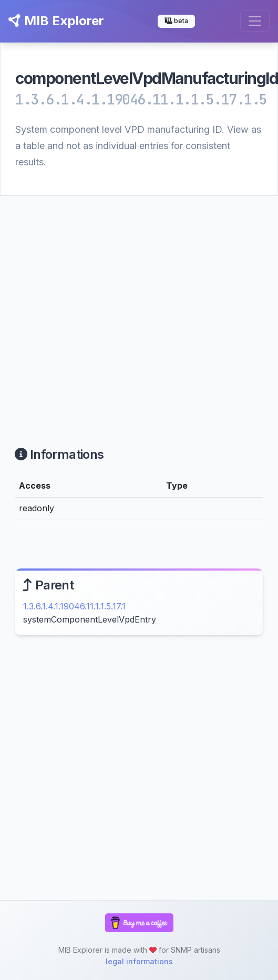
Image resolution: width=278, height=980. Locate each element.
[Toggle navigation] (255, 21)
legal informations (139, 961)
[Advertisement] (107, 308)
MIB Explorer (56, 21)
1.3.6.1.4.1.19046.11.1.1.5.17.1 (74, 606)
